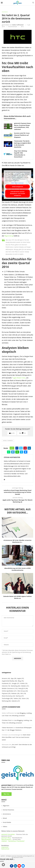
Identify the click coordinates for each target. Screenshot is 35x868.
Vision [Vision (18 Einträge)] (25, 698)
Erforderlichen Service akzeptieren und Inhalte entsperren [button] (18, 193)
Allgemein (6, 806)
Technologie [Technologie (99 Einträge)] (7, 698)
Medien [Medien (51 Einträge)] (25, 686)
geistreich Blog (6, 838)
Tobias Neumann (7, 728)
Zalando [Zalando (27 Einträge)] (16, 701)
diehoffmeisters (6, 839)
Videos (5, 826)
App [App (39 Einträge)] (14, 678)
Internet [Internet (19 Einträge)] (6, 686)
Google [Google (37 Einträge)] (16, 683)
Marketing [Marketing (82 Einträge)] (16, 686)
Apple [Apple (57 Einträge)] (21, 678)
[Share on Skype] (21, 452)
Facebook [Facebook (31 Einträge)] (6, 683)
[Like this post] (13, 448)
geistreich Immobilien (8, 834)
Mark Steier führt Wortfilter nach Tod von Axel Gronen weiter (16, 737)
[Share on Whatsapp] (9, 452)
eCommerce (7, 814)
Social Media (7, 822)
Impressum (5, 847)
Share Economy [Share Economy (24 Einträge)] (8, 696)
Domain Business (8, 810)
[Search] (33, 3)
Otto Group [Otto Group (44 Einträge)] (23, 691)
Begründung (9, 236)
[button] (3, 865)
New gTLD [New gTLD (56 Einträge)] (23, 688)
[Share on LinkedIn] (29, 448)
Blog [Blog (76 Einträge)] (21, 681)
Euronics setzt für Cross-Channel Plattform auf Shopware (22, 135)
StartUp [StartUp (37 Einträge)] (20, 696)
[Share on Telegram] (13, 452)
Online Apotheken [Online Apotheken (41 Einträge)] (9, 691)
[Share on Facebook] (17, 448)
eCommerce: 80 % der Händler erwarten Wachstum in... (17, 541)
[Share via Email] (26, 452)
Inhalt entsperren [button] (17, 187)
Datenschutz (5, 849)
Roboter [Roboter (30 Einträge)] (15, 693)
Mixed (5, 818)
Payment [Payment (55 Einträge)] (6, 693)
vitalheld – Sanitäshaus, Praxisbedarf (13, 841)
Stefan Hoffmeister (18, 25)
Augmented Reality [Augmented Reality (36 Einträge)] (9, 681)
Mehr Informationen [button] (17, 183)
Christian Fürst (7, 720)
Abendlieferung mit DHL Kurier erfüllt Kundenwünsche (17, 569)
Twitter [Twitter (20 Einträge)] (17, 698)
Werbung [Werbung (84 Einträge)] (6, 701)
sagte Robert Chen (19, 378)
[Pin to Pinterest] (25, 448)
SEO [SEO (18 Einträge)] (23, 693)
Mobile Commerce (8, 441)
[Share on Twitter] (21, 448)
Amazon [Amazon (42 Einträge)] (6, 678)
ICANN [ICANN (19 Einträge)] (24, 683)
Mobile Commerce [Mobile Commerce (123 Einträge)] (10, 688)
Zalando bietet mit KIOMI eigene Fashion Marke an (18, 597)
